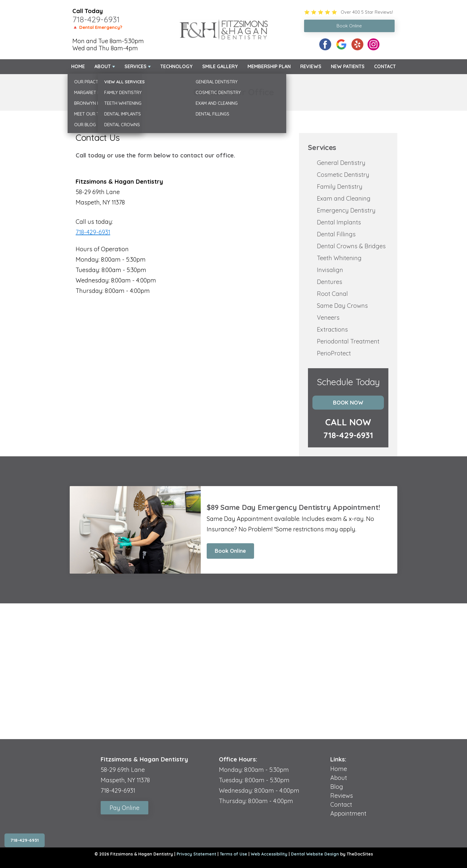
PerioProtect (334, 353)
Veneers (328, 317)
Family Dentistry (340, 186)
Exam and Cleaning (344, 198)
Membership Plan (269, 66)
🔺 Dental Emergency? (97, 27)
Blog (337, 787)
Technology (176, 66)
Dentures (330, 282)
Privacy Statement (196, 854)
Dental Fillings (336, 234)
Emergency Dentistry (346, 210)
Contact (385, 66)
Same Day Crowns (342, 306)
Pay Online (124, 808)
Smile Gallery (220, 66)
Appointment (348, 813)
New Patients (348, 66)
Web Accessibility (269, 854)
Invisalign (330, 270)
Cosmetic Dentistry (343, 175)
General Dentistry (341, 163)
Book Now (348, 403)
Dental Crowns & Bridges (351, 246)
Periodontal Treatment (348, 341)
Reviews (311, 66)
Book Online (230, 551)
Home (78, 66)
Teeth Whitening (339, 258)
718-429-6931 (96, 19)
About (103, 66)
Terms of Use (233, 854)
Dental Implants (339, 222)
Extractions (332, 329)
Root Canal (332, 294)
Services (136, 66)
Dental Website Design (315, 854)
